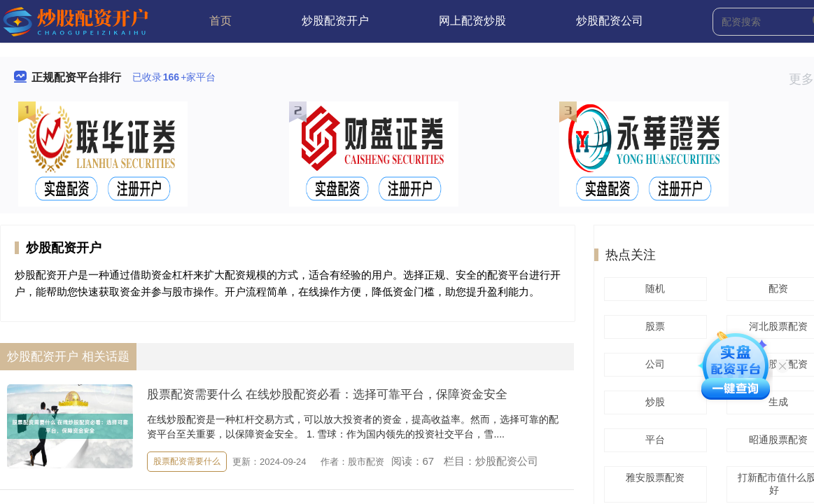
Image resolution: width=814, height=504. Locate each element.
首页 (220, 21)
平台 (653, 440)
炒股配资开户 (335, 21)
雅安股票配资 (653, 477)
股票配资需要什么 (187, 461)
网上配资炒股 (472, 21)
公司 (653, 364)
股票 (653, 326)
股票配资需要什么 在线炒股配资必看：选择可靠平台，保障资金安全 (327, 394)
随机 (653, 288)
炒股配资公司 (610, 21)
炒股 (653, 402)
